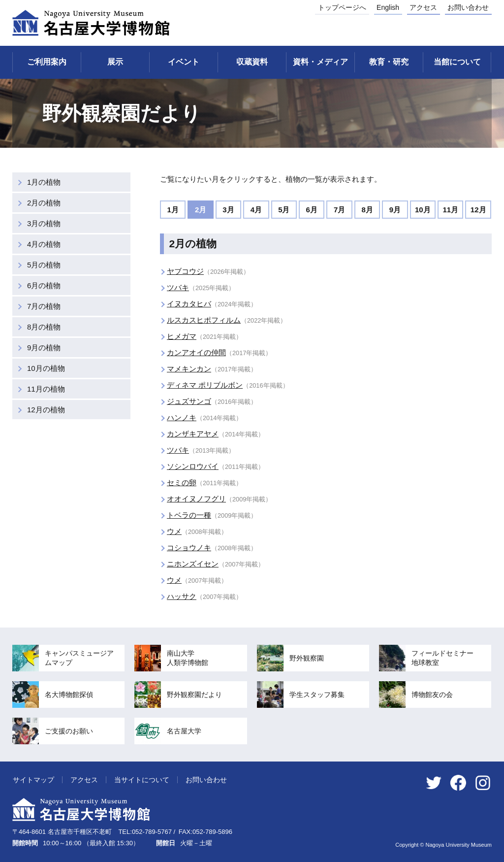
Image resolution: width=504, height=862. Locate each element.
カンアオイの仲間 (196, 352)
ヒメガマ (182, 336)
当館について (457, 62)
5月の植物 (44, 265)
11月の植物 (46, 389)
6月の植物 (44, 285)
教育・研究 (389, 62)
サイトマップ (33, 780)
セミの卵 (182, 482)
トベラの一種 (189, 515)
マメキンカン (189, 369)
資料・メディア (320, 62)
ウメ (174, 531)
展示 (115, 62)
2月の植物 (44, 203)
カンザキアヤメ (193, 434)
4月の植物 (44, 244)
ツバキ (178, 287)
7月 (339, 210)
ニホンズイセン (193, 564)
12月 (478, 210)
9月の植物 (44, 348)
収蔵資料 (252, 62)
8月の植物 (44, 327)
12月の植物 (46, 410)
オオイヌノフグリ (196, 499)
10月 (423, 210)
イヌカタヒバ (189, 304)
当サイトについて (142, 780)
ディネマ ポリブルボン (205, 385)
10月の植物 (46, 368)
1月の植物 (44, 182)
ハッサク (182, 596)
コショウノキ (189, 547)
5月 (284, 210)
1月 (173, 210)
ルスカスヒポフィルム (204, 320)
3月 (228, 210)
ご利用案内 (47, 62)
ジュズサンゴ (189, 401)
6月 (312, 210)
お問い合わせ (468, 7)
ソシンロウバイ (193, 466)
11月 (450, 210)
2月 (201, 210)
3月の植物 (44, 223)
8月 (367, 210)
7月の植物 (44, 306)
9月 (395, 210)
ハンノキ (182, 417)
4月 (256, 210)
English (388, 7)
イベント (184, 62)
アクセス (423, 7)
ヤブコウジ (185, 271)
